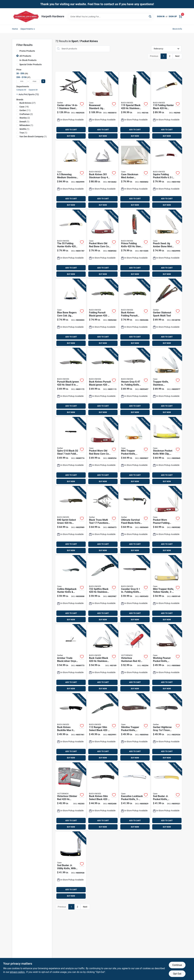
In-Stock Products (28, 60)
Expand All (33, 90)
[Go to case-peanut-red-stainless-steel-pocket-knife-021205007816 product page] (167, 520)
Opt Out (177, 974)
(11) (25, 110)
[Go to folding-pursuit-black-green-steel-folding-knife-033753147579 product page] (103, 313)
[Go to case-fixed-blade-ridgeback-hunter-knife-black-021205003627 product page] (71, 589)
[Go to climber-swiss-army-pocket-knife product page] (71, 797)
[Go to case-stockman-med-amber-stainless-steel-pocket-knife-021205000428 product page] (135, 175)
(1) (24, 122)
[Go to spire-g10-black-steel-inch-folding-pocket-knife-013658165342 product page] (71, 451)
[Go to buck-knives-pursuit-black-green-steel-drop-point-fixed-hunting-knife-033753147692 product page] (103, 382)
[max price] (34, 81)
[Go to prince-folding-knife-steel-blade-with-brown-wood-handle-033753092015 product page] (135, 244)
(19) (24, 107)
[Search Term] (111, 17)
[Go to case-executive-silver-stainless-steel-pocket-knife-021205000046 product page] (135, 797)
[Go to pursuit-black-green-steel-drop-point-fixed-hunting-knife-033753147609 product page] (71, 382)
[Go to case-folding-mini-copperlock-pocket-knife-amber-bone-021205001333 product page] (167, 244)
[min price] (22, 81)
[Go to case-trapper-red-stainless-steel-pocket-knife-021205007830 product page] (103, 451)
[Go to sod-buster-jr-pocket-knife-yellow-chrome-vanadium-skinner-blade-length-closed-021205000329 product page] (167, 797)
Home (15, 29)
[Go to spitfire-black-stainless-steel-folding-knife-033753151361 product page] (103, 589)
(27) (27, 103)
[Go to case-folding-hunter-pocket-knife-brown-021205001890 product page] (103, 106)
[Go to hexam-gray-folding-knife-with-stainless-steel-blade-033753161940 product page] (135, 382)
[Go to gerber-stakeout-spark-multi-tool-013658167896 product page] (167, 313)
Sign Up (173, 16)
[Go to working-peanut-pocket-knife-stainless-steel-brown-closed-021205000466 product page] (167, 658)
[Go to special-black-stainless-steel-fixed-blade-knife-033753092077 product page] (135, 106)
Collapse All (21, 90)
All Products (25, 56)
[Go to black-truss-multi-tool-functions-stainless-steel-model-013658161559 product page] (103, 520)
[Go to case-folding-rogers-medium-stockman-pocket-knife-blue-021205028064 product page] (71, 313)
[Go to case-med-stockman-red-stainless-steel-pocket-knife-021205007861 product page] (103, 244)
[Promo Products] (17, 51)
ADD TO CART (71, 130)
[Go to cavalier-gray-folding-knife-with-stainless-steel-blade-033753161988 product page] (135, 589)
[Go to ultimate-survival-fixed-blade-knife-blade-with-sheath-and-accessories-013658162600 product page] (135, 520)
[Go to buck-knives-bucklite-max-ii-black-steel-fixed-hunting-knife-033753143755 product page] (71, 728)
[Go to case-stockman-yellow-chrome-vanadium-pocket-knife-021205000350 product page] (167, 451)
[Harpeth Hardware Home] (26, 16)
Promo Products (27, 51)
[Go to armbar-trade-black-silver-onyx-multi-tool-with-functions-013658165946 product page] (71, 658)
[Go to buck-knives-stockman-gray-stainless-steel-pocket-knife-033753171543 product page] (103, 175)
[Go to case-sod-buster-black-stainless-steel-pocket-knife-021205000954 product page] (71, 866)
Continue (177, 965)
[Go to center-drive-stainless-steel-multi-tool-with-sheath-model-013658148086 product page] (71, 106)
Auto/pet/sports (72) (29, 94)
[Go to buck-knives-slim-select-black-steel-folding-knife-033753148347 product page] (103, 797)
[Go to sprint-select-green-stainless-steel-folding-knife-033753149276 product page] (71, 520)
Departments (27, 29)
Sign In (161, 16)
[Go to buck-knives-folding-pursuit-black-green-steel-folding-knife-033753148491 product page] (135, 313)
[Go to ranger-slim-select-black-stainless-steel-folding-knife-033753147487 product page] (103, 728)
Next (177, 56)
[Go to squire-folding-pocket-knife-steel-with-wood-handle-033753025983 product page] (167, 175)
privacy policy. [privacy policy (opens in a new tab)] (17, 972)
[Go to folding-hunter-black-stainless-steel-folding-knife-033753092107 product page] (167, 106)
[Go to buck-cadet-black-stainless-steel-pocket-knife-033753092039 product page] (103, 658)
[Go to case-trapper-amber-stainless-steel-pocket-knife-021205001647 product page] (167, 382)
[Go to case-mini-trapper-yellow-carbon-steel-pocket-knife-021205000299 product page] (167, 589)
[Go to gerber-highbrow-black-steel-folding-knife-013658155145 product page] (167, 728)
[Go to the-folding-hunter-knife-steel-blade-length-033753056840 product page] (71, 244)
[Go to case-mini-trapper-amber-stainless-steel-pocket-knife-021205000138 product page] (135, 451)
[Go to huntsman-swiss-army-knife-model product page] (135, 658)
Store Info (177, 29)
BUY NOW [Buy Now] (71, 136)
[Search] (150, 16)
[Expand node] (17, 94)
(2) (26, 114)
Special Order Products (31, 64)
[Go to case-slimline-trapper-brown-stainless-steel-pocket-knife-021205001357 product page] (135, 728)
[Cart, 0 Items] (180, 16)
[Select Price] (43, 81)
